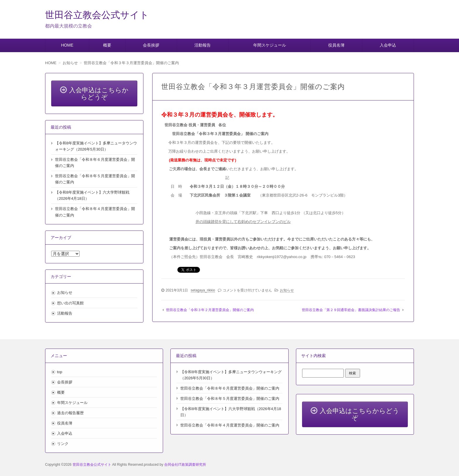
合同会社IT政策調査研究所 (185, 465)
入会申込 (388, 45)
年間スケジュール (270, 45)
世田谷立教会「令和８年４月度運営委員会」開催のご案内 (230, 425)
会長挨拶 (151, 45)
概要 (107, 45)
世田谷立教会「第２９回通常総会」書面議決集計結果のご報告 (351, 310)
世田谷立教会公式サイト (97, 15)
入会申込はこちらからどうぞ (94, 93)
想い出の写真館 (70, 303)
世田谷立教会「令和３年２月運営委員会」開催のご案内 (210, 310)
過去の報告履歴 (70, 413)
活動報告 (203, 45)
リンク (63, 444)
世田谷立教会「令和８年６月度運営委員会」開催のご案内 (230, 388)
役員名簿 (336, 45)
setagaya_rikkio (203, 290)
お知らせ (287, 290)
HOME (67, 45)
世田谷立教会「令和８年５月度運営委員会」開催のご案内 (230, 399)
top (60, 372)
